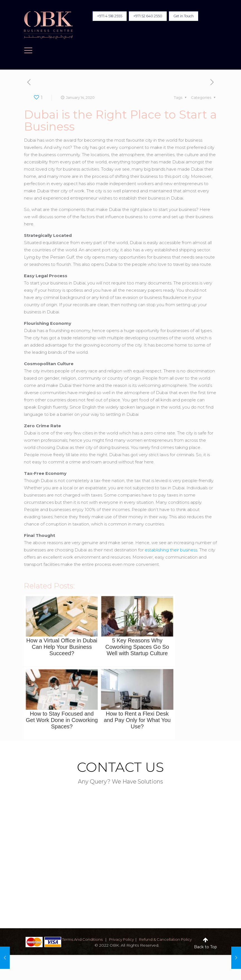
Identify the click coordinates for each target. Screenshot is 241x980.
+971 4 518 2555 (101, 16)
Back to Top (206, 947)
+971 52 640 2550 (142, 16)
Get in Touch (181, 16)
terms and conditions (87, 939)
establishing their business (171, 550)
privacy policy (128, 939)
